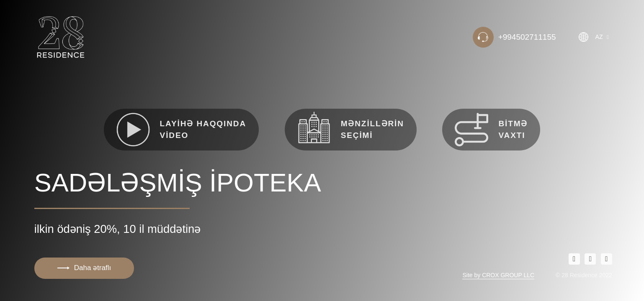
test (61, 137)
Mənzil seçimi (81, 96)
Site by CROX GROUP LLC (498, 275)
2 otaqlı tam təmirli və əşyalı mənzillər (131, 123)
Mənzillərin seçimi (351, 128)
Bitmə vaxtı (491, 130)
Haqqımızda (77, 82)
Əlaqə (65, 110)
